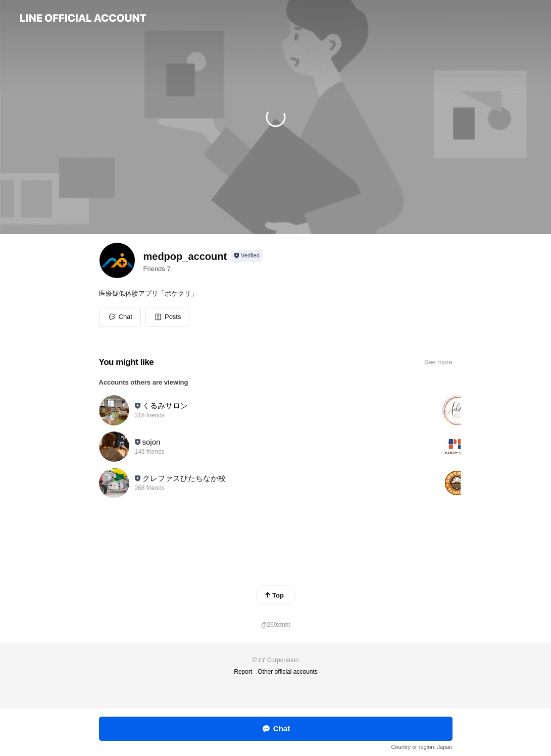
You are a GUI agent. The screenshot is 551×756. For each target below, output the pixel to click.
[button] (167, 317)
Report (243, 672)
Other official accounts (288, 672)
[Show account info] (247, 256)
